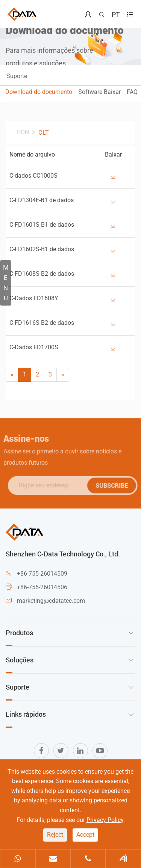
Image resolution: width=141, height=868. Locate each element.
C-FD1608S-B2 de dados (42, 274)
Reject (55, 835)
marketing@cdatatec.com (51, 601)
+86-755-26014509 (42, 574)
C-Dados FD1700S (34, 347)
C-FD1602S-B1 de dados (42, 249)
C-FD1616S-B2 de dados (42, 323)
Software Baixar (99, 92)
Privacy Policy (105, 820)
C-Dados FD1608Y (34, 298)
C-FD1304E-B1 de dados (42, 200)
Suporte (17, 76)
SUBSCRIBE (113, 485)
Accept (85, 835)
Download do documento (39, 92)
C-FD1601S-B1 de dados (42, 225)
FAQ (132, 92)
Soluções (20, 660)
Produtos (19, 633)
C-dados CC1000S (33, 176)
